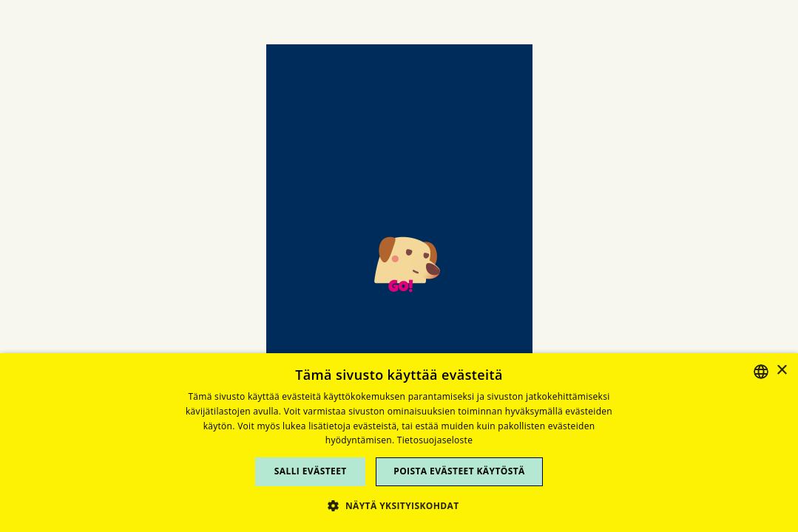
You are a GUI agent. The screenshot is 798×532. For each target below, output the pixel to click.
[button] (399, 506)
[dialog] (399, 443)
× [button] (781, 371)
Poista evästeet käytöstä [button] (459, 471)
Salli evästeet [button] (311, 471)
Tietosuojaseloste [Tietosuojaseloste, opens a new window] (435, 440)
